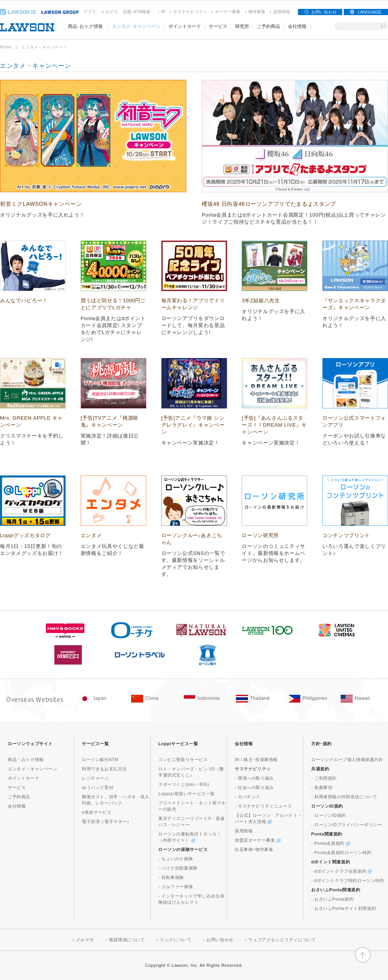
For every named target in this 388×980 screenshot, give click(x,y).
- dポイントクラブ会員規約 (341, 871)
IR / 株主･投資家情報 (256, 760)
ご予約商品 (268, 26)
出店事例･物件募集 (254, 849)
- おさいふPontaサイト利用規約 (344, 908)
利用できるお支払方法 (104, 769)
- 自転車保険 (171, 877)
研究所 (242, 26)
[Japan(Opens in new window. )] (101, 699)
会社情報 (17, 806)
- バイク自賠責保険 (178, 868)
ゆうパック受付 (98, 787)
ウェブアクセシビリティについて (282, 940)
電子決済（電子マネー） (107, 822)
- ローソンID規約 (329, 815)
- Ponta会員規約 (331, 843)
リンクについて (176, 940)
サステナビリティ (190, 12)
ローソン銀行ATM (100, 760)
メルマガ (109, 12)
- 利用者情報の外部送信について (344, 797)
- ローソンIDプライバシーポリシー (347, 825)
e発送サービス (97, 812)
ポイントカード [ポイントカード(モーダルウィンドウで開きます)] (185, 26)
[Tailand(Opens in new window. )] (258, 699)
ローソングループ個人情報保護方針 (347, 760)
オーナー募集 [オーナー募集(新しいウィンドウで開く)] (228, 12)
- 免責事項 (322, 787)
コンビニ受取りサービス (183, 760)
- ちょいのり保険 (176, 859)
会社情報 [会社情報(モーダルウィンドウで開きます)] (297, 26)
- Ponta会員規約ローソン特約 (341, 853)
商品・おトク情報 (26, 760)
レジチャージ (95, 778)
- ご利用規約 (324, 778)
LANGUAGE (370, 12)
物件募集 (257, 12)
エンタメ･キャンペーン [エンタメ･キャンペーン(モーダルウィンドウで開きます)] (136, 26)
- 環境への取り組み (254, 778)
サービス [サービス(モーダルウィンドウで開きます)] (218, 26)
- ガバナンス (248, 797)
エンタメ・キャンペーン (33, 769)
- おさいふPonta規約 (332, 899)
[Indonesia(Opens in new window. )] (206, 699)
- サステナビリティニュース (263, 806)
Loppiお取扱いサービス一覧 (187, 794)
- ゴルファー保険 (176, 887)
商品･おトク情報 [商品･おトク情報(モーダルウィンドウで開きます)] (85, 26)
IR (163, 12)
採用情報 (282, 12)
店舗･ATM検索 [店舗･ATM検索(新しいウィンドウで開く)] (137, 12)
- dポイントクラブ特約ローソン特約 (348, 880)
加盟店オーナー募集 (258, 840)
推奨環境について (127, 940)
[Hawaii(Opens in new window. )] (363, 699)
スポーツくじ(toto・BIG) (184, 784)
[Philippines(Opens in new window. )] (311, 699)
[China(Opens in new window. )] (153, 699)
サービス (17, 787)
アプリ (90, 12)
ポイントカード (23, 778)
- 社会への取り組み (254, 787)
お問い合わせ (324, 12)
